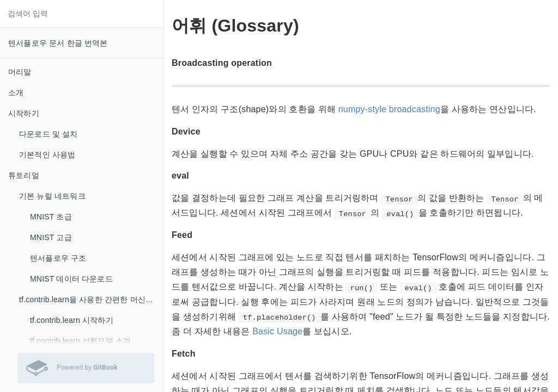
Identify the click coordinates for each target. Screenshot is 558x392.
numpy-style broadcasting (389, 109)
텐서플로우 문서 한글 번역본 (58, 43)
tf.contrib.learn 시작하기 (72, 320)
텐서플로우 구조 (58, 258)
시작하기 (24, 113)
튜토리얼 (24, 175)
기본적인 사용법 (47, 155)
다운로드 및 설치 (48, 134)
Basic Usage (277, 331)
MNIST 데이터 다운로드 (71, 279)
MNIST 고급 (51, 237)
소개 (16, 93)
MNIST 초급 (51, 217)
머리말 (20, 72)
